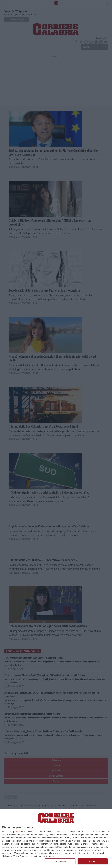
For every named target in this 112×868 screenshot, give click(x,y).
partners (17, 832)
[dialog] (56, 838)
